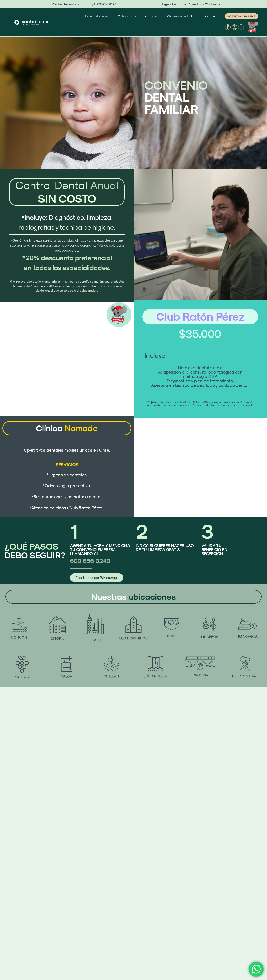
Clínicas (152, 16)
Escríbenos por (97, 578)
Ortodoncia (127, 16)
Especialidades (97, 16)
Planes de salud (181, 16)
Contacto (213, 16)
